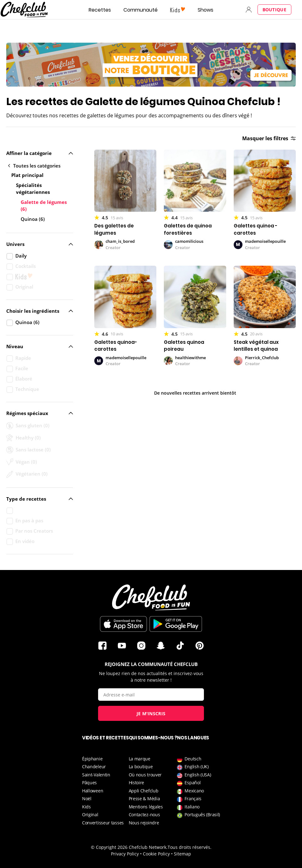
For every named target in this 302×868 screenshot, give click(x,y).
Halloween (93, 791)
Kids (86, 807)
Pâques (89, 783)
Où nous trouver (145, 775)
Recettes (100, 10)
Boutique (274, 10)
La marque (140, 759)
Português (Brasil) (198, 815)
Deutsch (189, 759)
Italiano (188, 807)
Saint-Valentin (96, 775)
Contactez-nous (144, 815)
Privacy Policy (125, 854)
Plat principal (27, 175)
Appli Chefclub (144, 791)
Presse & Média (144, 799)
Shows (206, 10)
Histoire (137, 783)
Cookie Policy (156, 854)
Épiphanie (92, 759)
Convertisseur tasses (103, 823)
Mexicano (190, 791)
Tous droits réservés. (190, 847)
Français (189, 799)
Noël (87, 799)
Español (189, 783)
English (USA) (194, 775)
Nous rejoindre (144, 823)
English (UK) (193, 767)
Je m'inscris (151, 714)
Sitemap (182, 854)
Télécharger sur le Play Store (176, 624)
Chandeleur (94, 767)
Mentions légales (146, 807)
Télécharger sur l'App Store (123, 624)
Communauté (141, 10)
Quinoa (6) (33, 219)
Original (90, 815)
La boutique (141, 767)
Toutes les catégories (34, 166)
